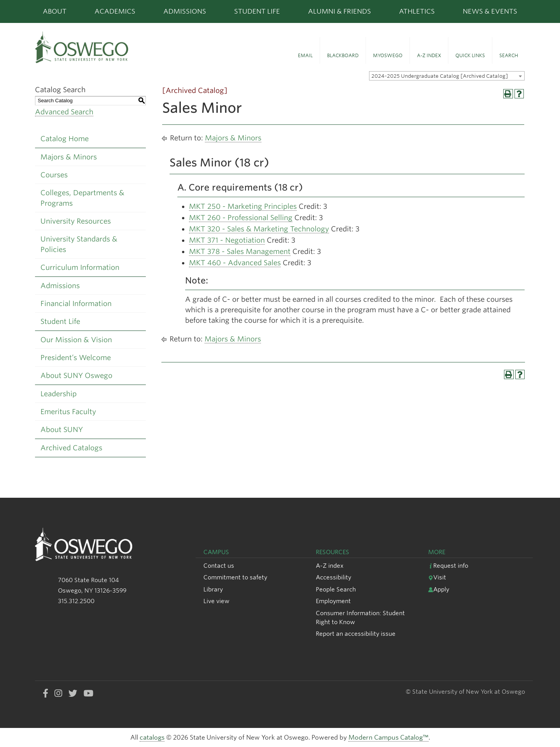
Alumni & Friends (339, 11)
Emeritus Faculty (68, 412)
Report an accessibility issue (356, 634)
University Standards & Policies (79, 244)
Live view (216, 601)
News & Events (490, 11)
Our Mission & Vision (76, 340)
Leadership (59, 394)
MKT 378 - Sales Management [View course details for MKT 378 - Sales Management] (240, 251)
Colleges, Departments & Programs (82, 198)
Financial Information (76, 304)
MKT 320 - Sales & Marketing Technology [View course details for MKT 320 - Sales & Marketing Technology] (259, 229)
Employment (333, 601)
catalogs (152, 737)
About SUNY (62, 429)
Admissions (185, 11)
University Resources (76, 221)
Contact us (219, 566)
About (55, 11)
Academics (115, 11)
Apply (439, 589)
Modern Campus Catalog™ (388, 737)
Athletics (417, 11)
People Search (336, 589)
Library (213, 589)
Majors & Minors (69, 157)
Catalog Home (65, 139)
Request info (448, 566)
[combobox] (447, 76)
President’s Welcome (76, 358)
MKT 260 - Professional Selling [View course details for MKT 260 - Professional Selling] (241, 218)
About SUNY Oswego (76, 375)
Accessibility (333, 577)
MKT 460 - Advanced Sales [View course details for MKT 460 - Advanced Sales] (235, 263)
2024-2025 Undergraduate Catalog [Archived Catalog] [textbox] (440, 76)
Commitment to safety (235, 577)
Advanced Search (64, 112)
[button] (305, 51)
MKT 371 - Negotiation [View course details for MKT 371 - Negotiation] (227, 240)
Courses (54, 175)
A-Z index (330, 566)
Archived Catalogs (71, 448)
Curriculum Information (80, 267)
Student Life (257, 11)
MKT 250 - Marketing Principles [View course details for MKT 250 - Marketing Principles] (243, 206)
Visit (437, 577)
